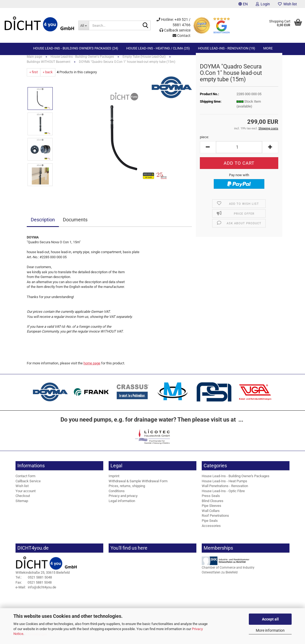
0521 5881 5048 (34, 582)
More (268, 48)
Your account (26, 495)
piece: (204, 142)
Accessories (211, 530)
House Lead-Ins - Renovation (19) (227, 48)
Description (43, 224)
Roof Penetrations (215, 520)
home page (92, 368)
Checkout (23, 500)
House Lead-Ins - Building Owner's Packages (236, 481)
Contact (182, 36)
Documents (75, 224)
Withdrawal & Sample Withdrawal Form (138, 485)
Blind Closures (213, 505)
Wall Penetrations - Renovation (225, 490)
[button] (243, 4)
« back (48, 77)
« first (34, 77)
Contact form (25, 481)
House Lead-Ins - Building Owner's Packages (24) (76, 48)
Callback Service (28, 485)
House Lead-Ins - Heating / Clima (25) (158, 48)
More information (270, 630)
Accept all (270, 619)
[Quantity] (239, 152)
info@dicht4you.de (36, 592)
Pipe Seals (210, 525)
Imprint (114, 481)
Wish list (287, 4)
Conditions (117, 495)
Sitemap (22, 505)
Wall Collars (211, 515)
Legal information (122, 505)
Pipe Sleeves (211, 510)
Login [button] (263, 4)
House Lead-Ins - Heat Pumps (224, 485)
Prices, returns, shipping (127, 490)
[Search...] (84, 25)
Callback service (175, 30)
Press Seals (211, 500)
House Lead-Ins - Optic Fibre (223, 495)
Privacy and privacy (123, 500)
